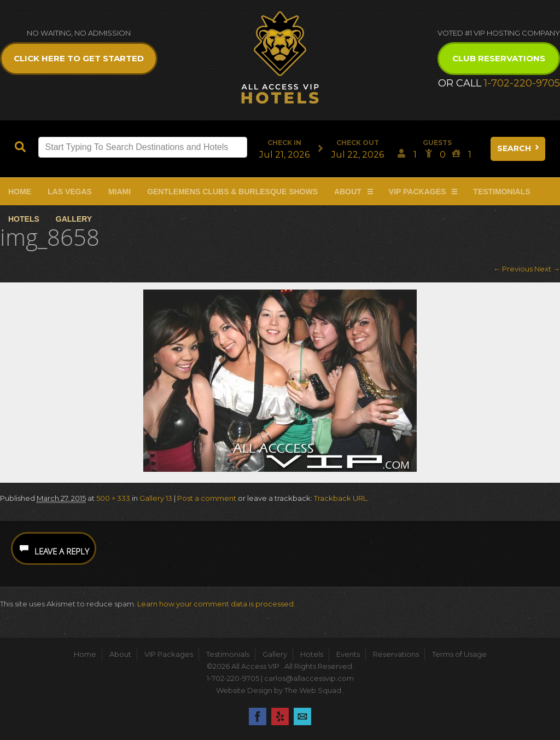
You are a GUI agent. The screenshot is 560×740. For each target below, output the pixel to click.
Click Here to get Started (79, 58)
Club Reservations (499, 58)
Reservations (396, 654)
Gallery (74, 219)
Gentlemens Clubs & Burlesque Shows (232, 192)
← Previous (513, 269)
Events (348, 654)
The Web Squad (314, 690)
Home (20, 192)
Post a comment (207, 498)
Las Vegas (70, 192)
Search (519, 148)
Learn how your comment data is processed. (216, 604)
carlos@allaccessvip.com (309, 678)
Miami (119, 192)
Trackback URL (340, 498)
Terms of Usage (459, 654)
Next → (547, 269)
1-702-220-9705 (522, 83)
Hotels (24, 219)
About (348, 192)
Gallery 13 (156, 498)
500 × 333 (113, 498)
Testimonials (501, 192)
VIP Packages (418, 192)
